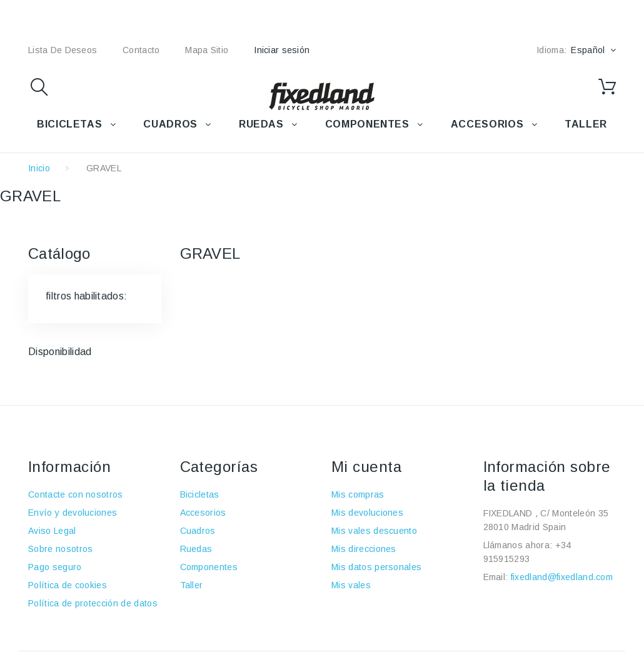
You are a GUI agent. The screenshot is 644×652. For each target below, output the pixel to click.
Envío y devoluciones (73, 513)
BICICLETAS (69, 124)
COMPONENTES (367, 124)
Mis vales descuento (374, 531)
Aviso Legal (52, 531)
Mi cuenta (366, 467)
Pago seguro (55, 567)
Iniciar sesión (282, 50)
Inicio (39, 168)
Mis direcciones (364, 549)
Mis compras (358, 494)
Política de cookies (68, 585)
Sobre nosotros (60, 549)
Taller (192, 585)
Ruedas (196, 549)
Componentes (209, 567)
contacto (141, 50)
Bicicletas (200, 494)
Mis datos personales (376, 567)
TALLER (586, 124)
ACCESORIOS (487, 124)
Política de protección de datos (93, 603)
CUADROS (170, 124)
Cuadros (198, 531)
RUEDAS (261, 124)
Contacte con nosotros (76, 494)
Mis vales (351, 585)
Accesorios (203, 513)
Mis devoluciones (367, 513)
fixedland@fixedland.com (562, 577)
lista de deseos (63, 50)
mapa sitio (207, 50)
